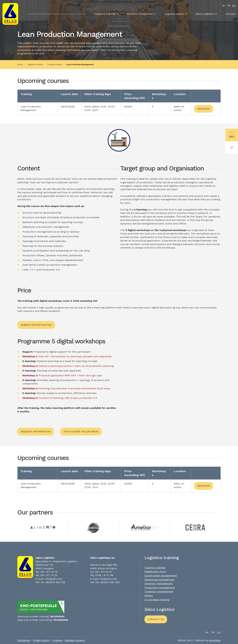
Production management (160, 588)
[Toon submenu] (117, 14)
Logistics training (105, 14)
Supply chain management (161, 576)
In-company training (157, 600)
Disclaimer (24, 640)
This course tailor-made (81, 431)
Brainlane (215, 640)
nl (224, 6)
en (234, 6)
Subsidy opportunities (36, 325)
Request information (36, 431)
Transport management (159, 591)
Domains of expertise (140, 14)
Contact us (156, 619)
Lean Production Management (80, 64)
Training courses (54, 64)
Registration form (155, 571)
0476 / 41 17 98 (104, 575)
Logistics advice (174, 14)
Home (20, 64)
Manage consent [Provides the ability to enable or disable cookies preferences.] (75, 640)
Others (149, 596)
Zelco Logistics (205, 14)
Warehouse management (160, 580)
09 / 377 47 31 (49, 575)
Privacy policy (41, 640)
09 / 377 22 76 (49, 572)
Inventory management (159, 584)
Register (204, 109)
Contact (231, 14)
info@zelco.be (53, 579)
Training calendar (155, 568)
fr (229, 6)
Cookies (57, 640)
